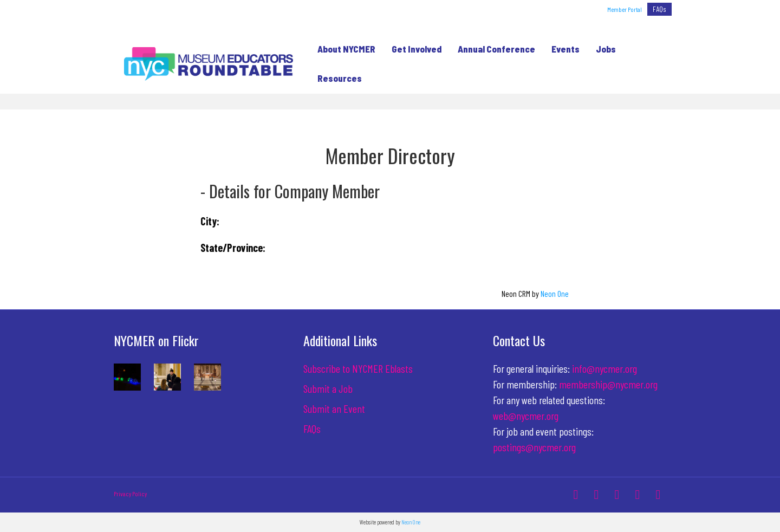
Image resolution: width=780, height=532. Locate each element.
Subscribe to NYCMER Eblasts (358, 368)
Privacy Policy (130, 494)
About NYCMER (343, 49)
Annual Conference (493, 49)
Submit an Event (334, 408)
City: (210, 221)
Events (562, 49)
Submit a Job (328, 388)
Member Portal (625, 9)
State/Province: (233, 248)
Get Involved (413, 49)
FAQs (659, 9)
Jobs (603, 49)
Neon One (555, 293)
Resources (336, 78)
